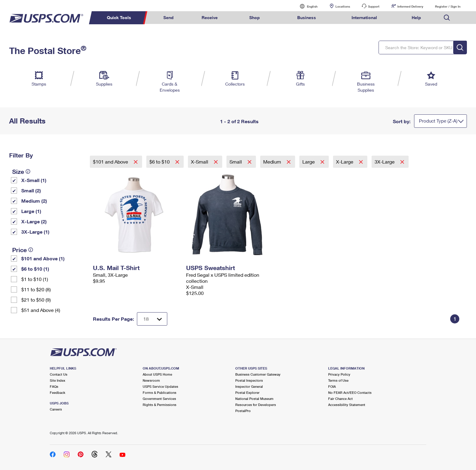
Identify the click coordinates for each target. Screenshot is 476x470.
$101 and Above (111, 162)
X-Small (200, 162)
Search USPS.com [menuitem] (447, 18)
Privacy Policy (339, 374)
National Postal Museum (254, 399)
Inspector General (249, 386)
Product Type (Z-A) (438, 121)
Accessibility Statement (347, 405)
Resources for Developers (256, 405)
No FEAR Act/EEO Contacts (350, 392)
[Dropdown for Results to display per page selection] (152, 319)
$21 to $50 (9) (36, 300)
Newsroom (151, 380)
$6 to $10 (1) (35, 269)
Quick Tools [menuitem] (119, 17)
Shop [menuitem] (255, 17)
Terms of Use (338, 380)
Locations (343, 6)
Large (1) (31, 211)
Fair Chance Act (340, 399)
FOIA (332, 386)
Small (236, 162)
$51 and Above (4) (41, 310)
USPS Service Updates (160, 386)
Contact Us (59, 374)
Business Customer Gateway (258, 374)
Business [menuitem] (307, 17)
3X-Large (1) (35, 232)
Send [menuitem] (168, 17)
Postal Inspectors (249, 380)
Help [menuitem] (416, 17)
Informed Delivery (410, 6)
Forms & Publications (160, 392)
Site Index (58, 380)
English (306, 6)
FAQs (54, 386)
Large (309, 162)
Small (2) (31, 190)
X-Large (345, 162)
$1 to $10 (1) (35, 279)
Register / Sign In (448, 6)
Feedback (58, 392)
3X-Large (385, 162)
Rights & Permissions (160, 405)
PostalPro (243, 411)
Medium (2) (34, 201)
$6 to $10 (160, 162)
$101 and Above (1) (43, 258)
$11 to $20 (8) (36, 289)
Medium (273, 162)
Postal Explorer (247, 392)
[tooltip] (28, 171)
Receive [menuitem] (210, 17)
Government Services (159, 399)
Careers (56, 409)
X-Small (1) (34, 180)
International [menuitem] (364, 17)
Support (374, 6)
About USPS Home (157, 374)
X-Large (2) (34, 221)
